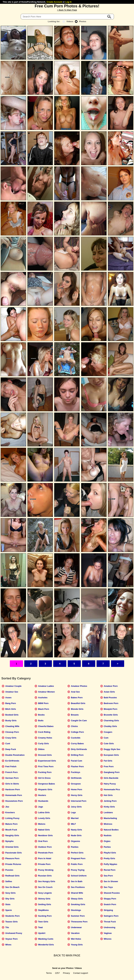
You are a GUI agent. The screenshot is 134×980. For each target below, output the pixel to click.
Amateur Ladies (46, 686)
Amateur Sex (12, 692)
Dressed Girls (45, 755)
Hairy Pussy (110, 784)
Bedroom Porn (111, 703)
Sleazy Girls (77, 899)
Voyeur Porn (11, 939)
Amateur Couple (13, 686)
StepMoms (43, 910)
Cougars (108, 732)
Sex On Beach (12, 887)
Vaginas (108, 933)
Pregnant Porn (78, 858)
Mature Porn (11, 824)
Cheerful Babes (46, 726)
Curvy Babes (77, 743)
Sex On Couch (45, 887)
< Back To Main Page (67, 10)
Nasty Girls (77, 830)
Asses (8, 698)
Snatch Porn (110, 904)
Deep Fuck (11, 749)
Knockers (10, 812)
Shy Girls (10, 899)
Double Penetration (15, 755)
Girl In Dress (44, 778)
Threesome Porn (79, 922)
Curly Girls (43, 743)
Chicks (74, 726)
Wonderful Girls (46, 945)
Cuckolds (76, 738)
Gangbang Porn (112, 772)
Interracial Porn (79, 801)
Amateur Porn (111, 686)
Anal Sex (75, 692)
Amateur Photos (79, 686)
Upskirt (42, 933)
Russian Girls (45, 876)
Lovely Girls (44, 818)
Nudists (108, 835)
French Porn (11, 772)
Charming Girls (111, 721)
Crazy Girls (11, 738)
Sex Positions (78, 887)
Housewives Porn (14, 801)
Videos (68, 21)
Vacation (75, 933)
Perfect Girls (77, 853)
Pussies (9, 870)
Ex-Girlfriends (12, 761)
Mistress (108, 824)
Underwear (76, 927)
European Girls (111, 755)
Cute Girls (109, 743)
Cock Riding (44, 732)
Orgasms (75, 841)
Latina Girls (44, 812)
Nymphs (9, 841)
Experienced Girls (47, 761)
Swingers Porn (111, 916)
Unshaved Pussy (14, 933)
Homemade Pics (112, 789)
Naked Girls (44, 830)
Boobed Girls (12, 715)
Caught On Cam (79, 721)
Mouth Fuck (11, 830)
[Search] (67, 17)
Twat (40, 927)
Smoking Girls (78, 904)
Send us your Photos (63, 968)
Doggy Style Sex (112, 749)
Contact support (80, 973)
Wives (8, 945)
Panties (75, 847)
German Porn (12, 778)
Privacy (67, 973)
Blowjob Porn (111, 709)
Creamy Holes (45, 738)
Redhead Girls (12, 876)
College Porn (77, 732)
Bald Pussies (110, 698)
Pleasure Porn (12, 858)
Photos (80, 21)
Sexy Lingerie (45, 893)
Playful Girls (110, 853)
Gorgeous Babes (46, 784)
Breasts (75, 715)
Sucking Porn (45, 916)
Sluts (8, 904)
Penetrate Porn (46, 853)
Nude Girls (76, 835)
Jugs (41, 807)
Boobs (41, 715)
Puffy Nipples (111, 864)
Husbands (43, 801)
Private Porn (44, 864)
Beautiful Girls (78, 703)
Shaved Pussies (112, 893)
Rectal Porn (110, 870)
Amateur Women (46, 692)
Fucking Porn (45, 772)
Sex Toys (108, 887)
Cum (106, 738)
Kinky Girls (109, 807)
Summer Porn (78, 916)
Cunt (8, 743)
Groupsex (76, 784)
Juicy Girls (76, 807)
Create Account (54, 2)
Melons (42, 824)
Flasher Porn (77, 766)
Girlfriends (76, 778)
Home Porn (77, 789)
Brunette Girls (111, 715)
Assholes (43, 698)
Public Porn (77, 864)
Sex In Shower (111, 881)
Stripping (108, 910)
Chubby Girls (110, 726)
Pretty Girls (109, 858)
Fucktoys (76, 772)
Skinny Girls (44, 899)
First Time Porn (46, 766)
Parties (107, 847)
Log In (68, 2)
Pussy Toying (78, 870)
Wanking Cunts (46, 939)
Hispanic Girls (45, 789)
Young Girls (77, 945)
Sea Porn (108, 876)
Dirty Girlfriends (79, 749)
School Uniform (79, 876)
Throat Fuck (110, 922)
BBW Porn (43, 703)
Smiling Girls (45, 904)
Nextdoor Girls (45, 835)
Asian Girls (109, 692)
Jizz (7, 807)
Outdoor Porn (45, 847)
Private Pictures (13, 864)
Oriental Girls (12, 847)
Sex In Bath (77, 881)
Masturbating (110, 818)
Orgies (107, 841)
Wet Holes (76, 939)
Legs (73, 812)
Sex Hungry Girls (47, 881)
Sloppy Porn (110, 899)
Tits (7, 927)
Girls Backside (111, 778)
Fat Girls (108, 761)
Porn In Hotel (45, 858)
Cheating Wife (12, 726)
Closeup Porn (12, 732)
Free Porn (109, 766)
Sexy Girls (10, 893)
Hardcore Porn (13, 789)
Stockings (76, 910)
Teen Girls (43, 922)
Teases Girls (11, 922)
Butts (41, 721)
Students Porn (12, 916)
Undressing (110, 927)
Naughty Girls (12, 835)
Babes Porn (77, 698)
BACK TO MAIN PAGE (67, 955)
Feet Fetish (11, 766)
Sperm (9, 910)
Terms (49, 973)
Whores (108, 939)
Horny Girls (77, 795)
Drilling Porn (77, 755)
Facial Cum (77, 761)
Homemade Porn (14, 795)
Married (75, 818)
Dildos (41, 749)
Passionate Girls (13, 853)
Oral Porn (43, 841)
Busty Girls (11, 721)
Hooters (42, 795)
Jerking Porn (110, 801)
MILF (73, 824)
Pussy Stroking (46, 870)
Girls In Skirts (12, 784)
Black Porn (44, 709)
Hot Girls (108, 795)
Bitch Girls (11, 709)
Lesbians (108, 812)
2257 (57, 973)
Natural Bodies (111, 830)
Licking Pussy (12, 818)
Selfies (9, 881)
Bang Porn (11, 703)
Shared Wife (77, 893)
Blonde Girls (77, 709)
